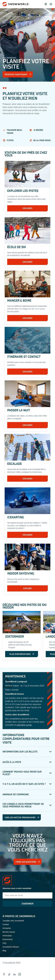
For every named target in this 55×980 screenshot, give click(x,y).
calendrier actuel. (24, 725)
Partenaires (7, 936)
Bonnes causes (9, 932)
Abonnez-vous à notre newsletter (17, 888)
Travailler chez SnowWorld (13, 921)
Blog (4, 951)
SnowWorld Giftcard (11, 947)
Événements (8, 939)
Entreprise (7, 928)
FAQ (4, 943)
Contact (6, 924)
